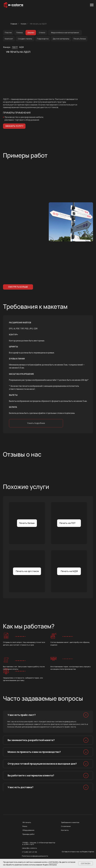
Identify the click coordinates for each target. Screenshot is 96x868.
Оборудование (28, 830)
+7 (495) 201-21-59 (29, 852)
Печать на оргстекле (27, 571)
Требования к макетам (70, 822)
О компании (66, 826)
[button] (14, 126)
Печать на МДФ (69, 571)
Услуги (23, 24)
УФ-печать (27, 822)
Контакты (65, 830)
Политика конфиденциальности (35, 856)
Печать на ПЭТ (67, 523)
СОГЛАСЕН (53, 862)
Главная (14, 24)
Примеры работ (28, 834)
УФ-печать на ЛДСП (38, 24)
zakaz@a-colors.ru (29, 848)
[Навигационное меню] (92, 5)
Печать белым (27, 523)
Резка (25, 826)
